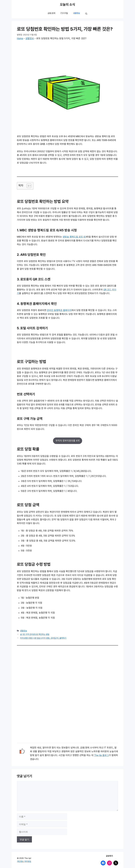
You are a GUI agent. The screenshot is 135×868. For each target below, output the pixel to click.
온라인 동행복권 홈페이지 (59, 310)
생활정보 (77, 13)
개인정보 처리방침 (24, 861)
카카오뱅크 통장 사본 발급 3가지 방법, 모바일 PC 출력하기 (43, 638)
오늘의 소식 (67, 5)
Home (20, 38)
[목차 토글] (28, 186)
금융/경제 (51, 13)
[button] (86, 14)
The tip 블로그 (101, 755)
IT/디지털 (64, 13)
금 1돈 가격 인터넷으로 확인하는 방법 (35, 634)
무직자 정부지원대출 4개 (68, 441)
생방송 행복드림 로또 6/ (74, 237)
